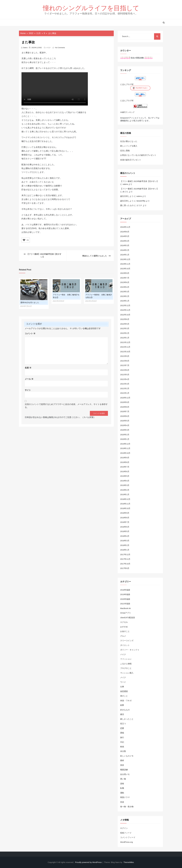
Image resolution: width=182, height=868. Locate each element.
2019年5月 (125, 476)
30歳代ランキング (127, 112)
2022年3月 (125, 328)
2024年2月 (125, 250)
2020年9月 (125, 402)
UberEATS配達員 (128, 618)
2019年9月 (125, 458)
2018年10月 (125, 508)
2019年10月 (125, 453)
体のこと (124, 696)
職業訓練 (124, 770)
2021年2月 (125, 388)
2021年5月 (125, 375)
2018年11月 (125, 504)
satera (25, 48)
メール (29, 379)
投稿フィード (126, 833)
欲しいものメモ (127, 756)
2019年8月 (125, 462)
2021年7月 (125, 365)
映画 (122, 747)
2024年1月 (125, 255)
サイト (28, 390)
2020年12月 (125, 398)
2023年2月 (125, 296)
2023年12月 (125, 259)
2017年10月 (125, 564)
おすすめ (124, 627)
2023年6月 (125, 282)
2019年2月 (125, 490)
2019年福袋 (125, 594)
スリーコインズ (127, 641)
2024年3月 (125, 245)
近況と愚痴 (125, 151)
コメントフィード (128, 837)
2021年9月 (125, 356)
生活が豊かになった (129, 141)
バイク (48, 48)
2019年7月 (125, 467)
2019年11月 (125, 448)
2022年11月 (125, 310)
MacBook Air (126, 608)
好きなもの (125, 710)
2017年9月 (125, 568)
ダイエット (125, 645)
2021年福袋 (125, 604)
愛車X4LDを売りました (30, 302)
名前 (28, 368)
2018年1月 (125, 550)
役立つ (123, 724)
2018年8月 (125, 518)
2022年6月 (125, 319)
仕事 (122, 687)
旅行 (122, 737)
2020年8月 (125, 407)
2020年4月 (125, 425)
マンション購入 (127, 673)
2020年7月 (125, 411)
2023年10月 (125, 269)
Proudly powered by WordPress (89, 862)
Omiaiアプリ (126, 613)
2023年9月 (125, 273)
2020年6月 (125, 416)
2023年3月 (125, 292)
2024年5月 (125, 236)
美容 (122, 765)
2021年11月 (125, 347)
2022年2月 (125, 333)
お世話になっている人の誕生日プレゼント (138, 155)
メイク (123, 677)
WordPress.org (127, 842)
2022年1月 (125, 338)
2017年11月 (125, 559)
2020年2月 (125, 435)
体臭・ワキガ (126, 701)
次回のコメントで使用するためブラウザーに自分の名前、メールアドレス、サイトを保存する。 (66, 406)
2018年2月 (125, 545)
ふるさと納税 (126, 664)
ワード (123, 682)
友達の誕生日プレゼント (131, 160)
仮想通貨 (124, 691)
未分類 (123, 751)
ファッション (126, 659)
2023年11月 (125, 264)
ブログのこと (126, 668)
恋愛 (122, 728)
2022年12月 (125, 305)
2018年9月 (125, 513)
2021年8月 (125, 361)
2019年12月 (125, 444)
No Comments (60, 48)
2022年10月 (125, 315)
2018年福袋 (125, 590)
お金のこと (125, 631)
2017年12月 (125, 554)
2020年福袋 (125, 599)
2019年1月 (125, 494)
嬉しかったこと (127, 719)
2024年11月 (125, 227)
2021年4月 (125, 379)
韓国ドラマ (125, 797)
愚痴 (122, 733)
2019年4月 (125, 481)
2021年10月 (125, 352)
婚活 (122, 714)
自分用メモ (125, 774)
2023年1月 (125, 301)
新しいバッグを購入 (129, 146)
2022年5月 (125, 324)
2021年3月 (125, 384)
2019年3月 (125, 485)
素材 (122, 760)
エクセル (124, 622)
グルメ (123, 636)
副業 (122, 705)
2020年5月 (125, 421)
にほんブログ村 (127, 84)
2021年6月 (125, 370)
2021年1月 (125, 393)
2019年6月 (125, 471)
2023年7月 (125, 278)
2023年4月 (125, 287)
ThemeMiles (129, 862)
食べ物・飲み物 (127, 807)
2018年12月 (125, 499)
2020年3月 (125, 430)
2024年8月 (125, 232)
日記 (122, 742)
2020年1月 (125, 439)
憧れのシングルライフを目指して (91, 8)
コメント (30, 333)
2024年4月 (125, 241)
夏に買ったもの (127, 205)
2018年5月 (125, 531)
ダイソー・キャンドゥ (130, 650)
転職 (122, 788)
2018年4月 (125, 536)
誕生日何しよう (127, 196)
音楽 (122, 802)
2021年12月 (125, 342)
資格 (122, 784)
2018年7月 (125, 522)
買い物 (123, 779)
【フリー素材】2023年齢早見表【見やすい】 (139, 181)
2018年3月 (125, 541)
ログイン (124, 828)
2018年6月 (125, 527)
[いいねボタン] (24, 240)
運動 (122, 793)
